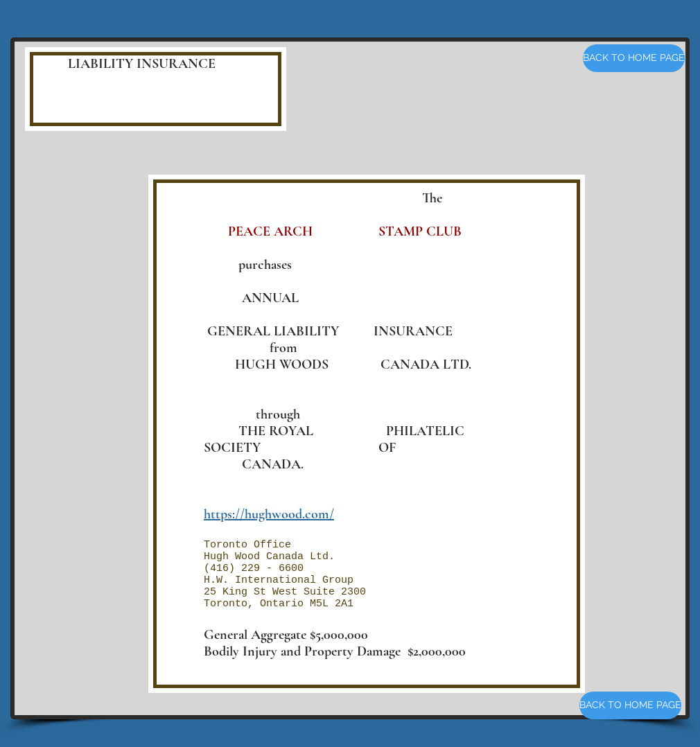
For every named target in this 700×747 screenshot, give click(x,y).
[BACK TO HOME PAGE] (634, 58)
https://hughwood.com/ (269, 514)
